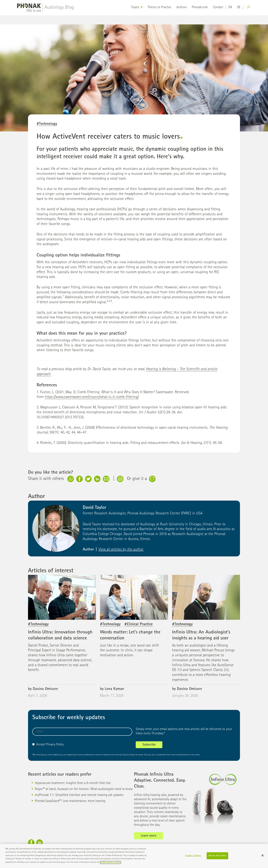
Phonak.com (200, 8)
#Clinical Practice (139, 624)
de (239, 8)
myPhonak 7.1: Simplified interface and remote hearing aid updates (79, 795)
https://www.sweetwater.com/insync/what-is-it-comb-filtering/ (92, 397)
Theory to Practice (159, 8)
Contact (218, 8)
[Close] (263, 857)
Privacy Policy (55, 745)
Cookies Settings (193, 857)
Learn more (149, 836)
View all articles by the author (121, 550)
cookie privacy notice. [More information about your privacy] (110, 864)
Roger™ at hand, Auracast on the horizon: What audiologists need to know (84, 789)
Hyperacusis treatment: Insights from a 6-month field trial (73, 783)
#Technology (47, 124)
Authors (182, 8)
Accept (39, 745)
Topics (135, 8)
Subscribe (149, 745)
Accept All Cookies (217, 857)
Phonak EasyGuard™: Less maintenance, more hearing (70, 801)
